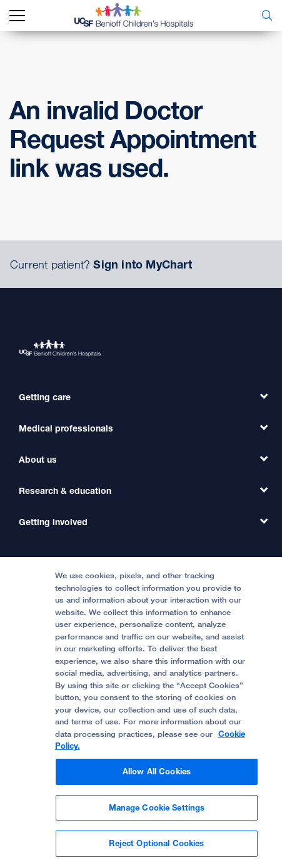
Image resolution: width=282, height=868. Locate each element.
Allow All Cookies (157, 778)
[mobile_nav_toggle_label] (17, 16)
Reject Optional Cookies (156, 850)
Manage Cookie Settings (157, 814)
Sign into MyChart (142, 264)
